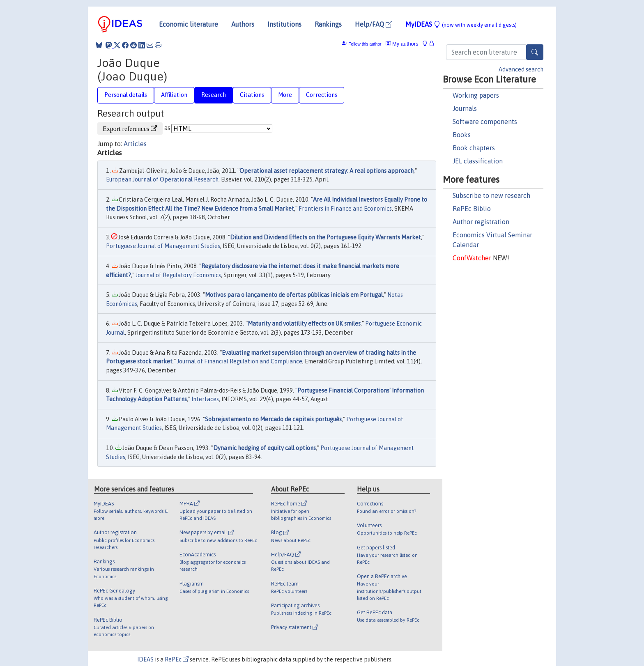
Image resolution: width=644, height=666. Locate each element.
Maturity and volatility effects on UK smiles (304, 324)
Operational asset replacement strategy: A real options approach (327, 171)
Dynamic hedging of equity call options (264, 448)
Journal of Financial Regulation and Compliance (240, 361)
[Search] (535, 52)
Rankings (328, 24)
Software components (485, 122)
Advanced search (521, 69)
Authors (243, 24)
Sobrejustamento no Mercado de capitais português (273, 419)
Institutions (284, 24)
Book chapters (474, 148)
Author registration (481, 222)
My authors (402, 44)
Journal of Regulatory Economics (178, 275)
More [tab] (285, 95)
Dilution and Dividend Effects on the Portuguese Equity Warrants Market (325, 237)
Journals (465, 108)
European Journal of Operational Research (162, 179)
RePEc (177, 659)
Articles (135, 144)
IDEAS (145, 659)
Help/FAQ (374, 24)
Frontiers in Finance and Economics (345, 209)
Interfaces (205, 399)
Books (462, 135)
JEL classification (478, 161)
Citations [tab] (252, 95)
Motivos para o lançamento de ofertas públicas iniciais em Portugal (294, 295)
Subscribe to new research (491, 195)
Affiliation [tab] (174, 95)
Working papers (476, 95)
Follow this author (365, 44)
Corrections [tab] (322, 95)
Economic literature (189, 24)
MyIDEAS (461, 24)
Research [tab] (214, 95)
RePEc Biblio (472, 209)
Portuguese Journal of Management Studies (163, 246)
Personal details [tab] (126, 95)
